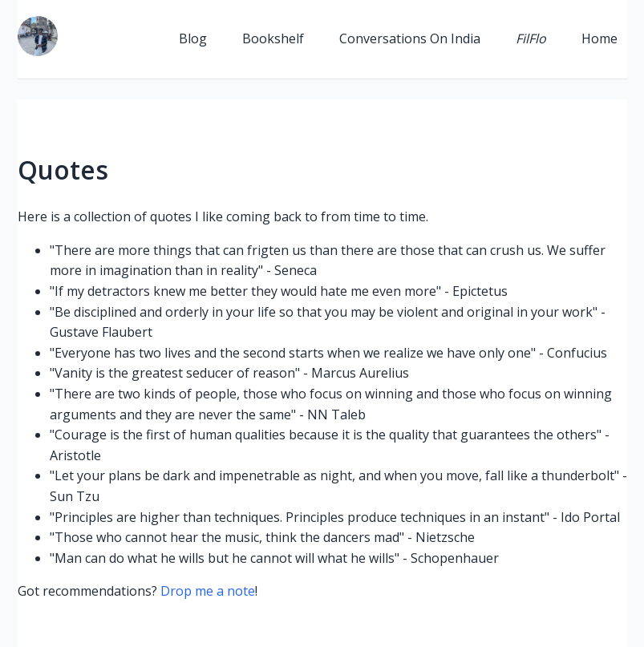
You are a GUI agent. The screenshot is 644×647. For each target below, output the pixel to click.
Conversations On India (410, 38)
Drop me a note (208, 591)
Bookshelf (273, 38)
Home (599, 38)
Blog (193, 38)
